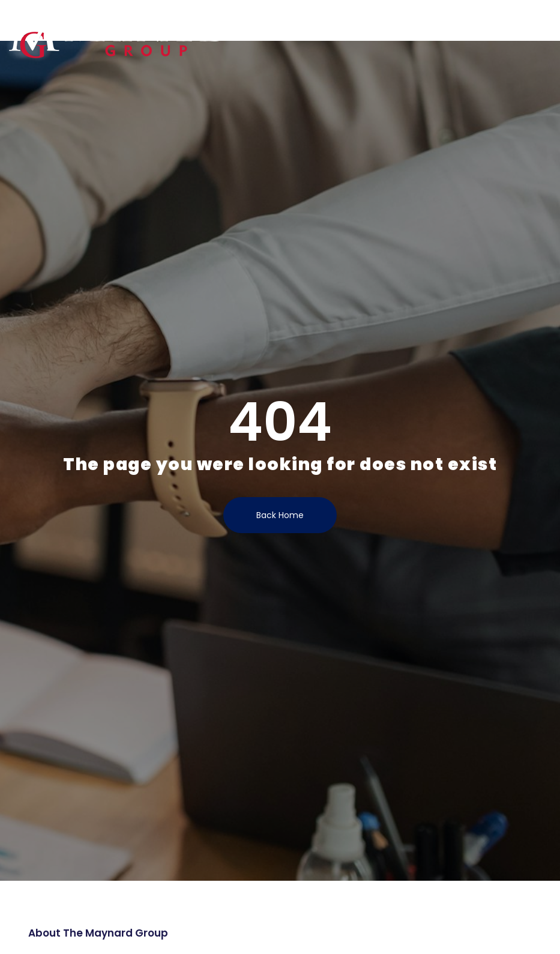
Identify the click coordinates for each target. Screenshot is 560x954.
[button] (545, 22)
